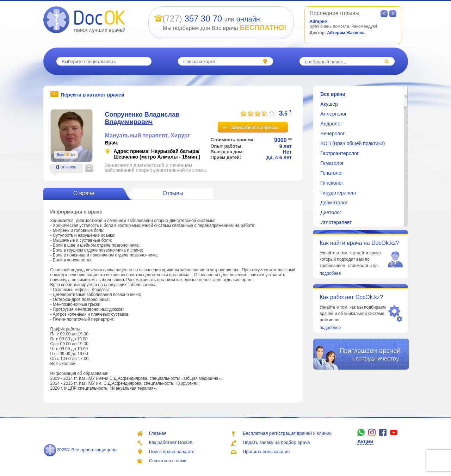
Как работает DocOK (171, 442)
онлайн (248, 19)
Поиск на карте (199, 61)
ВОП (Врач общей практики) (353, 143)
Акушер (329, 104)
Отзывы (173, 193)
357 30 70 (203, 18)
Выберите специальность (89, 61)
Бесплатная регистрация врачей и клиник (287, 433)
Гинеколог (332, 183)
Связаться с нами (168, 461)
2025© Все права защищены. (81, 450)
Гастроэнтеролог (339, 153)
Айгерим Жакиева (346, 33)
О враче (84, 193)
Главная (158, 433)
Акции (365, 441)
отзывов (68, 167)
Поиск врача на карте (172, 452)
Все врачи (333, 94)
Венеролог (332, 134)
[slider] (258, 114)
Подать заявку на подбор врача (276, 442)
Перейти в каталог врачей (93, 94)
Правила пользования (266, 452)
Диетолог (331, 212)
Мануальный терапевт (136, 135)
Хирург (180, 135)
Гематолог (332, 163)
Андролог (331, 124)
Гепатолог (332, 173)
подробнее (330, 273)
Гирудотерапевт (338, 193)
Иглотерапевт (336, 222)
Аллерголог (333, 114)
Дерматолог (334, 203)
